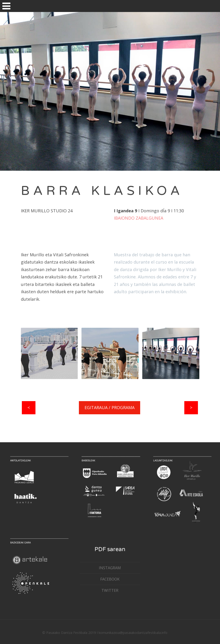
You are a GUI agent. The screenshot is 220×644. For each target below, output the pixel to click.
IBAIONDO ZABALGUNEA (139, 218)
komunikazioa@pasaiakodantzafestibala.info (133, 633)
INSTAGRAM (110, 568)
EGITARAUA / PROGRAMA (110, 407)
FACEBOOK (110, 579)
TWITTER (110, 590)
